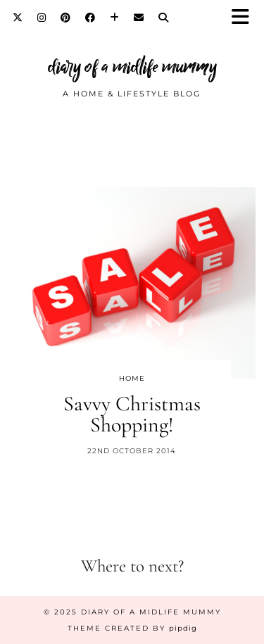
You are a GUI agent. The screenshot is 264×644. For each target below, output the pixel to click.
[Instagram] (42, 18)
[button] (245, 18)
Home (132, 378)
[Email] (139, 18)
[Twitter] (18, 18)
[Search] (164, 18)
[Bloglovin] (115, 18)
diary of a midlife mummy (132, 67)
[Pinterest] (66, 18)
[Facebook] (90, 18)
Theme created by (132, 628)
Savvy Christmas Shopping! (132, 414)
